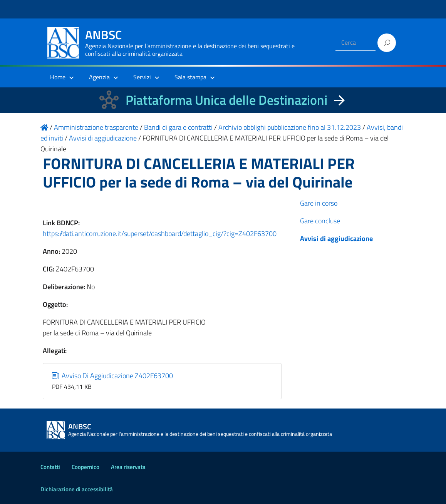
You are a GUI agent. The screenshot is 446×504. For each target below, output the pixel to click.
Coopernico (86, 467)
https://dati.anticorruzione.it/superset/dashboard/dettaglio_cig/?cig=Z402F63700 (160, 234)
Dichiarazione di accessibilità (77, 489)
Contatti (50, 467)
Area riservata (128, 467)
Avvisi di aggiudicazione (336, 239)
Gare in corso (319, 203)
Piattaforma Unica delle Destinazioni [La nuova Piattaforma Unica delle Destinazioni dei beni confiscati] (226, 100)
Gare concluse (320, 221)
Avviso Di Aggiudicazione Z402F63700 (113, 376)
